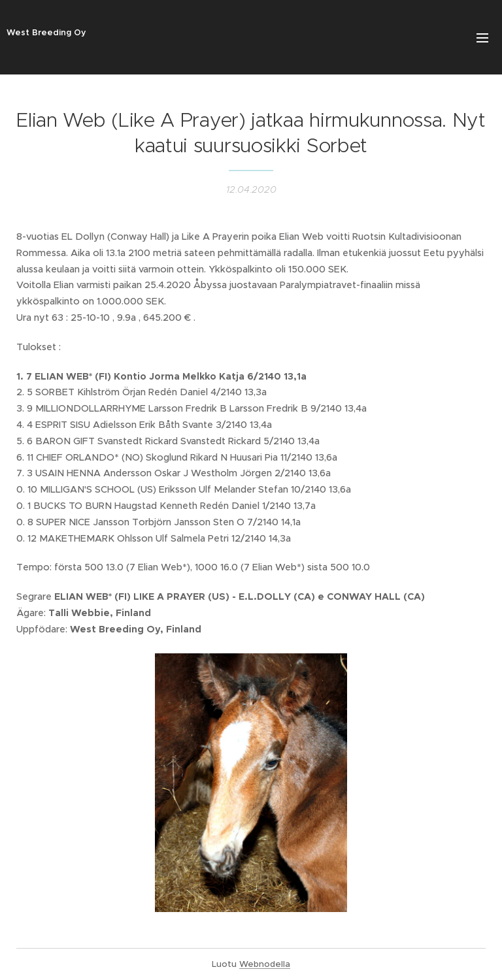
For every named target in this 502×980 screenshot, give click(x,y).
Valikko (482, 38)
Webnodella (265, 964)
